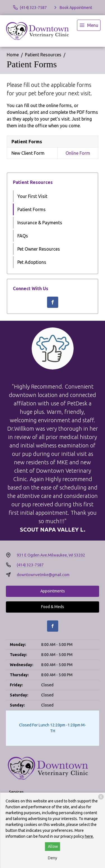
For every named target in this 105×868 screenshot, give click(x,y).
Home (13, 55)
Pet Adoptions (32, 262)
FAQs (23, 236)
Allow (53, 846)
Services (16, 792)
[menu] (89, 25)
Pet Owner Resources (39, 249)
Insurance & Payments (40, 223)
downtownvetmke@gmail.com (43, 575)
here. (89, 836)
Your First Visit (32, 196)
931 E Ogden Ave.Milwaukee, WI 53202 (51, 555)
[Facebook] (53, 302)
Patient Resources (43, 55)
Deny (53, 858)
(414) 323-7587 (30, 565)
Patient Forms (32, 209)
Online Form (78, 153)
